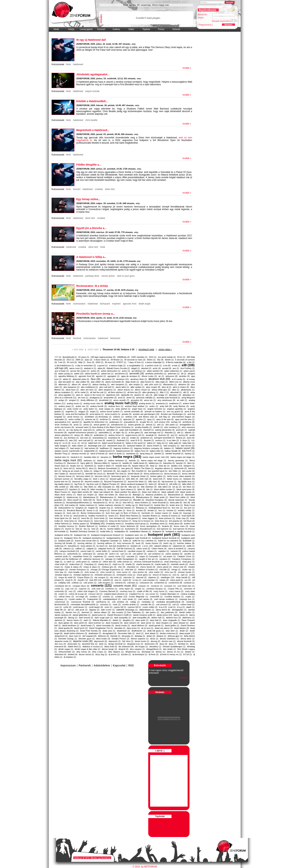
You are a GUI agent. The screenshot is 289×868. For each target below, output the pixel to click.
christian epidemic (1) (83, 575)
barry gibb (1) (87, 463)
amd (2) (122, 398)
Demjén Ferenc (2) (121, 639)
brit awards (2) (176, 521)
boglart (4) (93, 508)
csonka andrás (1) (131, 604)
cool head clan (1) (186, 586)
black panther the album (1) (128, 492)
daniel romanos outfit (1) (144, 615)
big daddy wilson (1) (64, 484)
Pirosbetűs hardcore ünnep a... (95, 314)
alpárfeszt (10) (113, 395)
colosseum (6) (146, 583)
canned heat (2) (119, 551)
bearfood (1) (90, 466)
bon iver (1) (177, 508)
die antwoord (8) (126, 646)
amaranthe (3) (110, 398)
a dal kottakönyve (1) (64, 365)
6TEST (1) (122, 362)
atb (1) (180, 432)
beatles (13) (177, 466)
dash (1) (87, 620)
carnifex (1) (189, 554)
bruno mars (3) (181, 526)
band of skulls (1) (117, 454)
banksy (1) (190, 454)
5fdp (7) (82, 362)
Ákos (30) (95, 379)
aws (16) (73, 440)
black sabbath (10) (170, 492)
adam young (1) (66, 374)
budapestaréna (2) (115, 538)
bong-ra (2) (105, 510)
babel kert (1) (94, 443)
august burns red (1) (135, 435)
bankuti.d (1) (77, 457)
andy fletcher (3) (181, 406)
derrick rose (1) (169, 641)
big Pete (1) (80, 484)
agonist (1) (101, 376)
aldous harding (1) (101, 384)
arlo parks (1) (172, 425)
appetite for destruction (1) (96, 422)
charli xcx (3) (118, 564)
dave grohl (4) (80, 623)
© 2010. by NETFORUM (145, 867)
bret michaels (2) (117, 518)
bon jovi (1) (189, 508)
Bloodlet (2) (139, 500)
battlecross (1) (155, 463)
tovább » (187, 68)
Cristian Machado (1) (170, 594)
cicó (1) (176, 575)
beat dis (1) (164, 466)
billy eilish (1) (76, 487)
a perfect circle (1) (153, 365)
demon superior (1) (140, 639)
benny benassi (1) (172, 474)
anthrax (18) (131, 417)
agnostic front (130, 304)
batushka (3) (169, 463)
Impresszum (68, 665)
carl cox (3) (126, 554)
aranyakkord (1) (131, 422)
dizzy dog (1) (101, 654)
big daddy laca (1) (186, 481)
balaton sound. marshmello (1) (69, 451)
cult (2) (176, 604)
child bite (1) (131, 570)
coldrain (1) (77, 583)
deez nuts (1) (75, 636)
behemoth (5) (181, 468)
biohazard (105, 304)
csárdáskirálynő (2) (112, 599)
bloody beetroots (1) (178, 500)
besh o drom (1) (101, 479)
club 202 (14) (95, 580)
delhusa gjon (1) (175, 636)
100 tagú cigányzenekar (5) (103, 357)
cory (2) (72, 591)
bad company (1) (171, 446)
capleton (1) (164, 551)
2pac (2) (89, 360)
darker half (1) (158, 618)
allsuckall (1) (176, 392)
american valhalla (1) (146, 398)
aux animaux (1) (71, 438)
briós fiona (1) (161, 521)
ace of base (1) (62, 371)
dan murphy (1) (119, 612)
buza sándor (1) (88, 546)
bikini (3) (153, 484)
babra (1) (151, 443)
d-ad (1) (172, 607)
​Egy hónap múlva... (88, 199)
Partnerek (85, 665)
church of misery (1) (162, 575)
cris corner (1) (152, 594)
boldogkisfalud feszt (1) (160, 508)
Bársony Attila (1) (102, 463)
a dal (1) (191, 362)
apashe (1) (141, 419)
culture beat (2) (187, 604)
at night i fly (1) (120, 432)
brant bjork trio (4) (63, 518)
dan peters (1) (152, 612)
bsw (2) (95, 529)
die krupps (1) (142, 646)
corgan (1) (140, 589)
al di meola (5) (178, 379)
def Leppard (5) (89, 636)
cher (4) (122, 567)
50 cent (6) (72, 362)
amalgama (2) (96, 398)
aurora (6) (183, 435)
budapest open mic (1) (136, 535)
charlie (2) (130, 564)
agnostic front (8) (86, 376)
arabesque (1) (116, 422)
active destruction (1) (111, 371)
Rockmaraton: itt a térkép (92, 286)
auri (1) (174, 435)
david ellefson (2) (139, 625)
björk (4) (141, 489)
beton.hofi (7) (159, 479)
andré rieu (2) (82, 406)
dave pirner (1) (148, 623)
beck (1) (58, 468)
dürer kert (110, 189)
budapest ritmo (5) (73, 538)
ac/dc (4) (157, 368)
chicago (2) (96, 570)
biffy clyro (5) (154, 481)
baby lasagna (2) (63, 446)
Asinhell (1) (149, 430)
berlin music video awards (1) (181, 476)
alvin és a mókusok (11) (66, 398)
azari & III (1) (136, 440)
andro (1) (154, 406)
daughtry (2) (128, 620)
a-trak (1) (176, 365)
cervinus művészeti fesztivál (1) (148, 562)
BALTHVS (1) (188, 451)
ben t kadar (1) (61, 474)
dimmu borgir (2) (109, 649)
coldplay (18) (64, 583)
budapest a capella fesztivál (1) (180, 531)
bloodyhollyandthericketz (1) (79, 503)
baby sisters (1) (79, 446)
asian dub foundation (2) (131, 430)
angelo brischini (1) (156, 409)
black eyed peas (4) (186, 489)
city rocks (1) (116, 577)
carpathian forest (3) (82, 556)
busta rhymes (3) (154, 543)
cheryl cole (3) (180, 567)
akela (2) (67, 379)
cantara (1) (152, 551)
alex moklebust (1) (89, 387)
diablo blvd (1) (74, 646)
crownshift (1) (156, 597)
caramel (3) (176, 551)
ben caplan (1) (124, 471)
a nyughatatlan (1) (135, 365)
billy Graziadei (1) (106, 487)
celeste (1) (96, 562)
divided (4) (73, 654)
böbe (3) (59, 516)
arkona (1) (151, 425)
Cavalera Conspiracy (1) (183, 559)
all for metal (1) (82, 392)
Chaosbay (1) (90, 564)
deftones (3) (104, 636)
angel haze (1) (139, 409)
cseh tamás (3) (145, 599)
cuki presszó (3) (163, 604)
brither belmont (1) (63, 524)
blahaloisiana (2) (91, 497)
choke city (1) (188, 570)
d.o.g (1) (181, 607)
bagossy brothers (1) (123, 448)
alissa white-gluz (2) (161, 390)
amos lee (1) (150, 400)
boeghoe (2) (81, 508)
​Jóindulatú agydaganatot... (93, 74)
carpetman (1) (100, 556)
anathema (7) (175, 403)
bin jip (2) (177, 487)
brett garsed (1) (134, 518)
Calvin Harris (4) (159, 549)
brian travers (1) (86, 521)
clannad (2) (141, 577)
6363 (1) (100, 362)
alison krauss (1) (125, 390)
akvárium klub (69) (159, 379)
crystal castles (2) (77, 599)
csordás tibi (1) (147, 604)
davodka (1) (120, 628)
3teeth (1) (169, 360)
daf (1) (71, 610)
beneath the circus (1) (95, 474)
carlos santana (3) (174, 554)
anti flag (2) (165, 417)
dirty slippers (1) (116, 652)
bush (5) (140, 543)
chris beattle (91, 120)
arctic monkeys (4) (63, 425)
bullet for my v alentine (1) (144, 541)
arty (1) (62, 430)
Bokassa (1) (142, 508)
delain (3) (151, 636)
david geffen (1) (172, 625)
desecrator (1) (74, 644)
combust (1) (189, 583)
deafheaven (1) (139, 631)
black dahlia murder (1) (165, 489)
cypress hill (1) (134, 607)
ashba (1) (101, 430)
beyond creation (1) (94, 481)
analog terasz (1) (147, 403)
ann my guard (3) (175, 411)
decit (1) (140, 633)
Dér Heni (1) (128, 641)
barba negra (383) (127, 457)
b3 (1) (84, 443)
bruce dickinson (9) (130, 526)
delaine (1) (161, 636)
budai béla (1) (107, 531)
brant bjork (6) (188, 516)
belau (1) (88, 471)
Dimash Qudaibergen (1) (174, 646)
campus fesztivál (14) (69, 551)
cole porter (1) (90, 583)
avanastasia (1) (100, 438)
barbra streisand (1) (118, 460)
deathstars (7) (95, 633)
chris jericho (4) (140, 572)
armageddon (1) (187, 425)
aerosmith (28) (137, 374)
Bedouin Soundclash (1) (109, 468)
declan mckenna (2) (169, 633)
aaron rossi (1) (76, 368)
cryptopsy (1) (61, 599)
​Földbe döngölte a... (89, 165)
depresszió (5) (101, 641)
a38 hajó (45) (61, 368)
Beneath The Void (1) (117, 474)
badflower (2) (106, 448)
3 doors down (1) (101, 360)
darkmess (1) (188, 618)
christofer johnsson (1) (105, 575)
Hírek (56, 29)
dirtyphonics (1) (133, 652)
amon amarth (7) (121, 400)
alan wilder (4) (97, 382)
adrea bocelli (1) (92, 374)
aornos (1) (117, 419)
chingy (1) (176, 570)
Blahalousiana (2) (144, 497)
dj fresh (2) (154, 654)
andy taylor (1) (90, 409)
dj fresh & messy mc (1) (171, 654)
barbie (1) (102, 460)
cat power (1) (169, 556)
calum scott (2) (143, 549)
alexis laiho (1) (122, 387)
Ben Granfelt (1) (139, 471)
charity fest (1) (105, 564)
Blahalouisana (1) (108, 497)
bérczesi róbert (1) (85, 476)
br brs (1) (68, 516)
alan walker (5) (83, 382)
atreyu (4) (79, 435)
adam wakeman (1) (173, 371)
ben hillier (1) (175, 471)
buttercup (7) (61, 546)
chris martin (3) (156, 572)
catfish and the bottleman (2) (68, 559)
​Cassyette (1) (155, 556)
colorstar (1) (133, 583)
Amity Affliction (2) (89, 400)
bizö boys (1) (113, 489)
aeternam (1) (174, 374)
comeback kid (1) (63, 586)
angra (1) (94, 411)
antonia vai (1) (92, 419)
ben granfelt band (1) (158, 471)
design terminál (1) (117, 644)
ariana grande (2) (136, 425)
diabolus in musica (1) (93, 646)
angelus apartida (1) (177, 409)
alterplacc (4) (175, 395)
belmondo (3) (109, 471)
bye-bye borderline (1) (119, 546)
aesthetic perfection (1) (156, 374)
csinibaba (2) (148, 602)
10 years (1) (84, 357)
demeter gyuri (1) (87, 639)
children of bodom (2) (148, 570)
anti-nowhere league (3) (183, 417)
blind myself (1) (74, 500)
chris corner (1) (124, 572)
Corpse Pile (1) (175, 589)
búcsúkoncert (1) (148, 529)
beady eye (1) (77, 466)
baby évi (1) (162, 443)
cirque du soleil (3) (67, 577)
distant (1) (190, 652)
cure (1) (58, 607)
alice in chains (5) (181, 387)
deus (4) (163, 644)
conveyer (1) (170, 586)
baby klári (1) (189, 443)
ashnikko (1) (112, 430)
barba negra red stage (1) (183, 457)
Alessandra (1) (170, 384)
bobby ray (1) (132, 505)
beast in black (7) (106, 466)
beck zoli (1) (69, 468)
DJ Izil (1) (188, 654)
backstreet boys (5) (116, 446)
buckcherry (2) (132, 529)
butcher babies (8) (186, 543)
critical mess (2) (66, 597)
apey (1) (151, 419)
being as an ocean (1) (73, 471)
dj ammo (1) (114, 654)
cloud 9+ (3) (71, 580)
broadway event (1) (115, 524)
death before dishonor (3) (76, 633)
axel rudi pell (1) (86, 440)
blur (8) (187, 503)
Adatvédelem (102, 665)
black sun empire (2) (87, 495)
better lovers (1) (174, 479)
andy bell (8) (166, 406)
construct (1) (157, 586)
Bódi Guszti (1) (146, 505)
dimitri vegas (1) (66, 649)
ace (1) (176, 368)
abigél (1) (136, 368)
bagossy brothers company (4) (148, 448)
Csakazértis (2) (94, 599)
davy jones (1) (133, 628)
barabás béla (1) (92, 457)
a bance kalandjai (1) (155, 362)
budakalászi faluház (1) (140, 531)
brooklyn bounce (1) (68, 526)
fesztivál (77, 338)
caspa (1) (144, 556)
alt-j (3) (149, 395)
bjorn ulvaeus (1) (128, 489)
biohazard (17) (61, 489)
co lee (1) (137, 580)
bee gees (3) (127, 468)
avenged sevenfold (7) (164, 438)
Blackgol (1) (139, 495)
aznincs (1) (160, 440)
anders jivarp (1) (66, 406)
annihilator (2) (91, 417)
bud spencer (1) (164, 529)
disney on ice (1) (175, 652)
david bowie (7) (88, 625)
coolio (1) (59, 589)
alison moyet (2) (143, 390)
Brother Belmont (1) (88, 526)
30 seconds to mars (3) (135, 360)
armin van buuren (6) (64, 427)
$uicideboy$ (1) (70, 357)
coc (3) (188, 580)
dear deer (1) (172, 631)
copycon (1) (84, 589)
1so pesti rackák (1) (167, 357)
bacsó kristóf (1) (154, 446)
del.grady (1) (127, 636)
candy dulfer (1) (103, 551)
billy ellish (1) (90, 487)
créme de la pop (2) (78, 594)
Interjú (71, 29)
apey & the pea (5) (165, 419)
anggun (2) (83, 411)
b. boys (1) (185, 440)
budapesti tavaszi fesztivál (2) (166, 538)
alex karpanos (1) (71, 387)
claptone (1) (154, 577)
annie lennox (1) (75, 417)
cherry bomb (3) (148, 567)
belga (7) (98, 471)
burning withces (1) (107, 543)
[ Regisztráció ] (205, 25)
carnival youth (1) (63, 556)
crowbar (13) (121, 597)
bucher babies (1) (116, 529)
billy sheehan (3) (149, 487)
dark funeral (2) (86, 618)
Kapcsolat (119, 665)
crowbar (99, 189)
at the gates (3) (136, 432)
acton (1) (126, 371)
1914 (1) (152, 357)
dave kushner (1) (96, 623)
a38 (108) (188, 365)
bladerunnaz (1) (74, 497)
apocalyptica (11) (63, 422)
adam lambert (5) (155, 371)
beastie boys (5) (123, 466)
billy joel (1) (134, 487)
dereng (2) (155, 641)
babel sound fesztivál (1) (113, 443)
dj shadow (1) (70, 657)
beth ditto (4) (132, 479)
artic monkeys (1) (172, 427)
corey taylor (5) (126, 589)
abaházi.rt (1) (90, 368)
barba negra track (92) (68, 460)
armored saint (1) (83, 427)
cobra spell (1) (177, 580)
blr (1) (112, 503)
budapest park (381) (164, 535)
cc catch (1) (69, 562)
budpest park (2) (66, 541)
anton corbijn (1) (76, 419)
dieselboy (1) (155, 646)
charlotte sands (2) (179, 564)
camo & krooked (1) (177, 549)
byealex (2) (136, 546)
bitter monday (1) (98, 489)
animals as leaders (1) (155, 411)
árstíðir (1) (158, 427)
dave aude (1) (142, 620)
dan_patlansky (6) (169, 612)
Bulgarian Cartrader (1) (111, 541)
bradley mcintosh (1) (98, 516)
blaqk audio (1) (161, 497)
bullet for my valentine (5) (170, 541)
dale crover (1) (108, 610)
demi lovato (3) (103, 639)
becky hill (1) (82, 468)
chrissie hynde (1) (186, 572)
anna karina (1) (97, 414)
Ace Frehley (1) (188, 368)
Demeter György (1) (68, 639)
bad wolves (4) (92, 448)
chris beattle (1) (76, 572)
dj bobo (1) (126, 654)
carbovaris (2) (89, 554)
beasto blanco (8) (140, 466)
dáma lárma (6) (163, 610)
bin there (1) (189, 487)
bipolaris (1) (75, 489)
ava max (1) (86, 438)
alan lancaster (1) (66, 382)
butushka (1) (74, 546)
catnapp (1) (110, 559)
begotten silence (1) (164, 468)
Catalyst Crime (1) (186, 556)
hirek (68, 64)
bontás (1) (152, 510)
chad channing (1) (173, 562)
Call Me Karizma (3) (126, 549)
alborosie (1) (64, 384)
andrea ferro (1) (116, 406)
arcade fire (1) (146, 422)
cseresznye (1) (62, 602)
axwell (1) (111, 440)
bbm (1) (191, 463)
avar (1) (125, 438)
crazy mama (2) (176, 591)
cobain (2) (164, 580)
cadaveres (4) (179, 546)
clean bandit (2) (183, 577)
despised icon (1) (135, 644)
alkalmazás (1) (188, 390)
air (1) (161, 376)
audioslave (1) (100, 435)
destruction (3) (151, 644)
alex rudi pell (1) (107, 387)
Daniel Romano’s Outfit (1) (120, 615)
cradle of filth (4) (144, 591)
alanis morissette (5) (115, 382)
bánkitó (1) (159, 454)
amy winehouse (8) (166, 400)
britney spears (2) (81, 524)
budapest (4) (158, 531)
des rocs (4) (60, 644)
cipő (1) (184, 575)
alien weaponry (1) (107, 390)
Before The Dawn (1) (144, 468)
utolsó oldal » (165, 350)
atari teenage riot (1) (154, 432)
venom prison (108, 276)
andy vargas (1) (106, 409)
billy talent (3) (165, 487)
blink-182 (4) (89, 500)
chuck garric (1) (144, 575)
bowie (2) (177, 513)
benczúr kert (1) (77, 474)
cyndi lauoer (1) (80, 607)
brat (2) (76, 518)
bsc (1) (87, 529)
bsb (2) (79, 529)
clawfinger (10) (167, 577)
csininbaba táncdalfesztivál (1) (84, 604)
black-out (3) (125, 495)
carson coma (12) (117, 556)
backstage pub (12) (97, 446)
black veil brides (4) (108, 495)
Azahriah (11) (123, 440)
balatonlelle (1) (91, 451)
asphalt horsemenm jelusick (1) (83, 432)
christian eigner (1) (63, 575)
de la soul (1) (147, 628)
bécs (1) (93, 468)
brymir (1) (70, 529)
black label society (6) (82, 492)
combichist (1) (161, 583)
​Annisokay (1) (105, 417)
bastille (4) (127, 463)
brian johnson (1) (167, 518)
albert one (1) (175, 382)
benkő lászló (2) (135, 474)
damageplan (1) (179, 610)
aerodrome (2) (121, 374)
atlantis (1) (190, 432)
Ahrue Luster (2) (149, 376)
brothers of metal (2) (109, 526)
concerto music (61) (125, 586)
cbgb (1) (59, 562)
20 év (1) (181, 357)
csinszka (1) (106, 604)
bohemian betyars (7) (125, 508)
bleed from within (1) (179, 497)
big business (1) (169, 481)
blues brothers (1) (143, 503)
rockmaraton (79, 304)
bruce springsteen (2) (150, 526)
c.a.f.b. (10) (147, 546)
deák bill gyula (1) (156, 631)
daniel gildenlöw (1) (82, 615)
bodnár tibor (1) (161, 505)
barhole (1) (134, 460)
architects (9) (189, 422)
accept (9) (167, 368)
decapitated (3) (110, 633)
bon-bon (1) (60, 510)
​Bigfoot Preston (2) (111, 484)
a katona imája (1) (117, 365)
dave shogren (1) (164, 623)
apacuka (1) (129, 419)
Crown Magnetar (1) (139, 597)
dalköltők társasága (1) (127, 610)
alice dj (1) (167, 387)
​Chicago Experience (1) (112, 570)
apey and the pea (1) (185, 419)
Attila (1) (89, 435)
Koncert (101, 29)
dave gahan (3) (65, 623)
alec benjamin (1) (119, 384)
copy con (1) (71, 589)
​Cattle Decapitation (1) (127, 559)
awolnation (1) (61, 440)
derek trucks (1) (142, 641)
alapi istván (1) (132, 382)
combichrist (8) (175, 583)
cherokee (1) (133, 567)
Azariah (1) (149, 440)
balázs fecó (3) (142, 451)
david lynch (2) (81, 628)
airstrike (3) (184, 376)
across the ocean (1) (80, 371)
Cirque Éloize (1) (85, 577)
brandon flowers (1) (152, 516)
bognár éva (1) (106, 508)
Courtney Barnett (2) (109, 591)
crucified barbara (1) (174, 597)
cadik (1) (191, 546)
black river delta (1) (151, 492)
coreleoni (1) (111, 589)
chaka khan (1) (76, 564)
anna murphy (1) (113, 414)
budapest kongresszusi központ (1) (107, 535)
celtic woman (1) (125, 562)
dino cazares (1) (137, 649)
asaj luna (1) (89, 430)
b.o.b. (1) (76, 443)
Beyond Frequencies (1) (115, 481)
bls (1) (119, 503)
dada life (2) (60, 610)
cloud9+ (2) (83, 580)
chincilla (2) (165, 570)
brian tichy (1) (71, 521)
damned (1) (87, 612)
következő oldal (146, 350)
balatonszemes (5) (125, 451)
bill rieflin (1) (175, 484)
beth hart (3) (145, 479)
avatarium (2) (146, 438)
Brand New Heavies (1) (130, 516)
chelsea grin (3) (109, 567)
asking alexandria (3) (165, 430)
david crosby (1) (123, 625)
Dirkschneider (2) (67, 652)
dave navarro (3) (132, 623)
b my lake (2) (173, 440)
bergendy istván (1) (140, 476)
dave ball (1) (156, 620)
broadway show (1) (159, 524)
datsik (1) (117, 620)
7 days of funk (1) (136, 362)
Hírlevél (176, 29)
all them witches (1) (117, 392)
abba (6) (101, 368)
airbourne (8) (171, 376)
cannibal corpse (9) (136, 551)
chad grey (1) (188, 562)
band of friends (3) (99, 454)
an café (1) (182, 400)
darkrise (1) (60, 620)
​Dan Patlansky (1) (136, 612)
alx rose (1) (83, 398)
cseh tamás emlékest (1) (166, 599)
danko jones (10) (164, 615)
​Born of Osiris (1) (132, 513)
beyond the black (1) (137, 481)
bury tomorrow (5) (126, 543)
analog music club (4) (93, 403)
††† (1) (58, 357)
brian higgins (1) (150, 518)
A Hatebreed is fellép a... (91, 257)
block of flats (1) (104, 500)
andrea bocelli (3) (99, 406)
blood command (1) (123, 500)
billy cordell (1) (62, 487)
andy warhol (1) (123, 409)
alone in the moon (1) (95, 395)
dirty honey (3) (83, 652)
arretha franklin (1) (143, 427)
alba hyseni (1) (147, 382)
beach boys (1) (62, 466)
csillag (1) (135, 602)
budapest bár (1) (82, 535)
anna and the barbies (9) (77, 414)
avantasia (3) (114, 438)
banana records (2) (80, 454)
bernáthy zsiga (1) (83, 479)
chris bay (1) (61, 572)
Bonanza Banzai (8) (76, 510)
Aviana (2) (181, 438)
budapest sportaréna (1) (94, 538)
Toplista (146, 29)
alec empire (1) (136, 384)
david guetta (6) (66, 628)
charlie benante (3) (145, 564)
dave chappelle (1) (171, 620)
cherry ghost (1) (164, 567)
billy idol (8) (121, 487)
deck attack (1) (152, 633)
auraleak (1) (151, 435)
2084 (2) (79, 360)
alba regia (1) (162, 382)
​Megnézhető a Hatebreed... (93, 130)
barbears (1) (90, 460)
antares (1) (118, 417)
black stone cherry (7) (65, 495)
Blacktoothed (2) (176, 495)
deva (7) (173, 644)
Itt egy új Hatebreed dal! (91, 40)
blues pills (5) (176, 503)
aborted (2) (146, 368)
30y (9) (160, 360)
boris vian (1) (73, 513)
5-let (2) (62, 362)
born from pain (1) (114, 513)
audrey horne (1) (116, 435)
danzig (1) (73, 618)
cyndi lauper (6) (96, 607)
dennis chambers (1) (169, 639)
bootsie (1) (172, 510)
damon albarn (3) (102, 612)
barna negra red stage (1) (154, 460)
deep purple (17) (187, 633)
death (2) (184, 631)
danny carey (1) (181, 615)
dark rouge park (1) (104, 618)
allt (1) (186, 392)
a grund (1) (103, 365)
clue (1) (118, 580)
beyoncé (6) (78, 481)
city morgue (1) (101, 577)
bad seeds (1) (77, 448)
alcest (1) (87, 384)
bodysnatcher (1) (66, 508)
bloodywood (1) (100, 503)
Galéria (116, 29)
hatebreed (78, 64)
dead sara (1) (109, 631)
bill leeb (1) (163, 484)
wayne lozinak (92, 91)
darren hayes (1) (74, 620)
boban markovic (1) (88, 505)
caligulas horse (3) (107, 549)
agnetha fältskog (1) (68, 376)
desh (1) (103, 644)
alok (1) (80, 395)
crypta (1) (190, 597)
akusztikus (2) (108, 379)
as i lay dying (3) (74, 430)
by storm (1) (102, 546)
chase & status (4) (73, 567)
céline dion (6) (109, 562)
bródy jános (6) (176, 524)
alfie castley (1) (137, 387)
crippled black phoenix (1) (116, 594)
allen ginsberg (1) (150, 392)
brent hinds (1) (101, 518)
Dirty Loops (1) (99, 652)
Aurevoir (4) (164, 435)
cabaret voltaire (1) (163, 546)
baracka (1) (106, 457)
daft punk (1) (82, 610)
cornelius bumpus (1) (156, 589)
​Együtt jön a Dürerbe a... (91, 228)
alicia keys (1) (72, 390)
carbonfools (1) (74, 554)
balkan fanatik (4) (173, 451)
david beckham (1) (71, 625)
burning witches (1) (87, 543)
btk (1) (103, 529)
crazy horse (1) (161, 591)
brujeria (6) (167, 526)
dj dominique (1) (140, 654)
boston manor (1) (163, 513)
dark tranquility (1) (123, 618)
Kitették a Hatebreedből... (92, 101)
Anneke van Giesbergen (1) (173, 414)
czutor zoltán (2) (150, 607)
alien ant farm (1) (89, 390)
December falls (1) (126, 633)
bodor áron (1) (176, 505)
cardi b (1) (114, 554)
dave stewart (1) (181, 623)
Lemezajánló (86, 29)
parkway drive (92, 276)
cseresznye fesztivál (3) (82, 602)
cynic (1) (108, 607)
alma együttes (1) (67, 395)
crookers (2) (95, 597)
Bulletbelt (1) (189, 541)
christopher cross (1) (126, 575)
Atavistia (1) (170, 432)
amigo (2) (63, 400)
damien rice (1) (73, 612)
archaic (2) (176, 422)
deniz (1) (154, 639)
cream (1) (63, 594)
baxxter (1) (181, 463)
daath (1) (190, 607)
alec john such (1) (153, 384)
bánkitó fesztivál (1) (174, 454)
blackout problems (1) (156, 495)
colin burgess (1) (106, 583)
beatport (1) (189, 466)
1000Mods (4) (123, 357)
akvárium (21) (123, 379)
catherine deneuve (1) (93, 559)
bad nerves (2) (188, 446)
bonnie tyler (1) (118, 510)
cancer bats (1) (87, 551)
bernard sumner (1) (64, 479)
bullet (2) (127, 541)
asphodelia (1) (105, 432)
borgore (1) (60, 513)
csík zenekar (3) (120, 602)
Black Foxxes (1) (63, 492)
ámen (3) (131, 398)
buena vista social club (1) (87, 541)
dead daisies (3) (182, 628)
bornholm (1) (148, 513)
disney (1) (160, 652)
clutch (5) (127, 580)
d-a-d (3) (163, 607)
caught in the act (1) (148, 559)
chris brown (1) (92, 572)
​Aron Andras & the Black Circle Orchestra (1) (113, 427)
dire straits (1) (169, 649)
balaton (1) (169, 448)
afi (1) (184, 374)
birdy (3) (85, 489)
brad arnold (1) (80, 516)
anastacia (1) (162, 403)
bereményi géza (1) (120, 476)
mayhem (116, 304)
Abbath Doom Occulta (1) (118, 368)
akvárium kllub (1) (139, 379)
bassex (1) (116, 463)
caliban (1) (80, 549)
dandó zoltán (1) (187, 612)
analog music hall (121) (121, 403)
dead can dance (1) (164, 628)
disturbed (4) (61, 654)
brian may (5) (183, 518)
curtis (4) (67, 607)
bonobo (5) (141, 510)
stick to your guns (126, 276)
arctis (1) (78, 425)
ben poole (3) (188, 471)
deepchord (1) (61, 636)
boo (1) (162, 510)
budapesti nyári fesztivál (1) (138, 538)
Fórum (161, 29)
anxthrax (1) (105, 419)
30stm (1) (151, 360)
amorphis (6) (137, 400)
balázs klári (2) (156, 451)
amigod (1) (74, 400)
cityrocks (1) (129, 577)
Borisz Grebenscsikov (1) (92, 513)
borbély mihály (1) (186, 510)
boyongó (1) (189, 513)
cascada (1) (132, 556)
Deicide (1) (115, 636)
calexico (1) (69, 549)
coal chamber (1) (150, 580)
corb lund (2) (98, 589)
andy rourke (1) (75, 409)
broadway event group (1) (137, 524)
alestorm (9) (184, 384)
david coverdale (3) (105, 625)
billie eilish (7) (188, 484)
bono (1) (131, 510)
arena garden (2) (102, 425)
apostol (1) (77, 422)
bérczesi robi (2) (102, 476)
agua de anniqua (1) (131, 376)
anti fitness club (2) (148, 417)
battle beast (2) (140, 463)
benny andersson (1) (153, 474)
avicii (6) (191, 438)
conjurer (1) (144, 586)
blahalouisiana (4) (126, 497)
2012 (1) (70, 360)
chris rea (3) (170, 572)
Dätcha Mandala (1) (102, 620)
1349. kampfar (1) (139, 357)
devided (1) (183, 644)
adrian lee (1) (107, 374)
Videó (131, 29)
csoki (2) (117, 604)
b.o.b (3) (66, 443)
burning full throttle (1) (65, 543)
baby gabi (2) (175, 443)
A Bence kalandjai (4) (176, 362)
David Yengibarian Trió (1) (101, 628)
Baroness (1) (73, 463)
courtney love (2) (128, 591)
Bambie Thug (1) (62, 454)
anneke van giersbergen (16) (146, 414)
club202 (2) (108, 580)
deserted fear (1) (90, 644)
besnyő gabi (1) (117, 479)
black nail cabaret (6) (103, 492)
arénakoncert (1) (119, 425)
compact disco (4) (81, 586)
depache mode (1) (63, 641)
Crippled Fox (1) (137, 594)
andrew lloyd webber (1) (136, 406)
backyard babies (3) (136, 446)
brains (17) (113, 516)
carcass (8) (102, 554)
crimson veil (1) (95, 594)
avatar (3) (134, 438)
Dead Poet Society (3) (91, 631)
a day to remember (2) (86, 365)
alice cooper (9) (153, 387)
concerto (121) (101, 586)
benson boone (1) (67, 476)
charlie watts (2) (162, 564)
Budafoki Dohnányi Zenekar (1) (84, 531)
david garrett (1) (156, 625)
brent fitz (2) (87, 518)
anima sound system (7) (111, 411)
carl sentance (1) (156, 554)
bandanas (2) (132, 454)
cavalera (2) (165, 559)
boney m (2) (92, 510)
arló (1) (160, 425)
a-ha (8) (167, 365)
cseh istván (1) (129, 599)
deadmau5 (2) (124, 631)
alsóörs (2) (139, 395)
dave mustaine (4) (114, 623)
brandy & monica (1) (171, 516)
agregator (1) (113, 376)
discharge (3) (148, 652)
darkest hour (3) (173, 618)
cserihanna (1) (103, 602)
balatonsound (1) (107, 451)
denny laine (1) (188, 639)
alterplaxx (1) (189, 395)
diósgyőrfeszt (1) (154, 649)
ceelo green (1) (83, 562)
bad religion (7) (62, 448)
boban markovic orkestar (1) (111, 505)
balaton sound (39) (185, 448)
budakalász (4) (121, 531)
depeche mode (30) (83, 641)
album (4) (76, 384)
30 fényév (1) (117, 360)
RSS (131, 665)
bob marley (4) (72, 505)
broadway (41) (98, 524)
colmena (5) (120, 583)
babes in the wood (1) (136, 443)
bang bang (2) (146, 454)
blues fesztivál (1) (161, 503)
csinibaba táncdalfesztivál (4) (170, 602)
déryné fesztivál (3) (186, 641)
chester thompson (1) (79, 570)
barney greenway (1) (178, 460)
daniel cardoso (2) (63, 615)
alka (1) (176, 390)
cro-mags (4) (82, 597)
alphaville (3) (127, 395)
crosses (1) (108, 597)
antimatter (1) (61, 419)
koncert (77, 189)
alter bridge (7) (161, 395)
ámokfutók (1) (105, 400)
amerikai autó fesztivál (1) (168, 398)
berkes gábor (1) (158, 476)
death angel (144, 304)
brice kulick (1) (101, 521)
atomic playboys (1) (64, 435)
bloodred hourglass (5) (156, 500)
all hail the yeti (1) (98, 392)
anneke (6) (127, 414)
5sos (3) (91, 362)
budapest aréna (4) (64, 535)
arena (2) (88, 425)
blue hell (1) (128, 503)
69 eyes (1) (110, 362)
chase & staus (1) (92, 567)
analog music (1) (74, 403)
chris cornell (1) (108, 572)
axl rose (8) (100, 440)
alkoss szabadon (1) (64, 392)
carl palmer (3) (140, 554)
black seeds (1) (187, 492)
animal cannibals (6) (134, 411)
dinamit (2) (124, 649)
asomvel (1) (181, 430)
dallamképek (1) (147, 610)
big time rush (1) (94, 484)
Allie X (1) (164, 392)
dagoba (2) (94, 610)
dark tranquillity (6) (141, 618)
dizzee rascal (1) (86, 654)
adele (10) (79, 374)
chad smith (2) (61, 564)
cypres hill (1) (120, 607)
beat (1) (154, 466)
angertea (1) (71, 411)
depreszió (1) (115, 641)
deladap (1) (140, 636)
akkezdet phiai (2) (81, 379)
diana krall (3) (111, 646)
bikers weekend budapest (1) (134, 484)
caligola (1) (91, 549)
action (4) (95, 371)
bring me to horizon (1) (143, 521)
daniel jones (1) (99, 615)
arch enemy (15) (162, 422)
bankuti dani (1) (62, 457)
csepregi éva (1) (187, 599)
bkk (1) (150, 489)
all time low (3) (134, 392)
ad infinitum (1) (139, 371)
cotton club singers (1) (88, 591)
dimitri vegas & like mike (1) (87, 649)
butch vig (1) (169, 543)
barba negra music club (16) (156, 457)
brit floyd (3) (189, 521)
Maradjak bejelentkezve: (225, 21)
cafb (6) (58, 549)
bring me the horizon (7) (120, 521)
